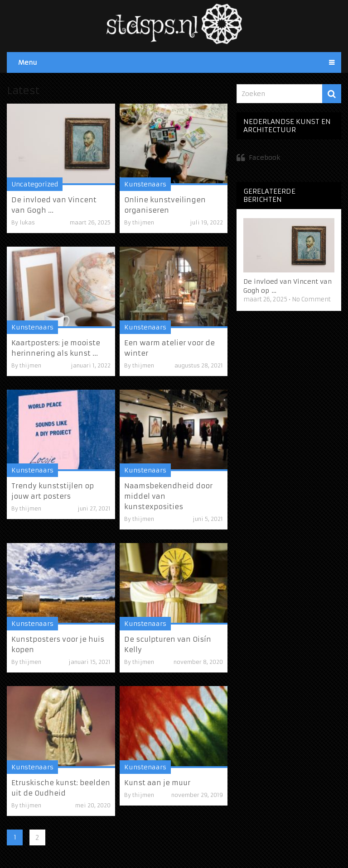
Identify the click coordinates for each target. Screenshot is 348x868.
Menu (28, 62)
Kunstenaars (145, 184)
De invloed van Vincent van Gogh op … (288, 286)
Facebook (264, 157)
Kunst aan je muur (157, 783)
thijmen (143, 222)
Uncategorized (35, 184)
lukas (27, 222)
